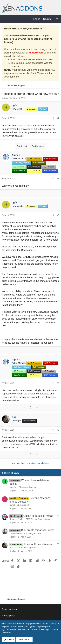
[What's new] (57, 19)
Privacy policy (8, 615)
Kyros (12, 505)
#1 (58, 118)
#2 (58, 178)
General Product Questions (28, 533)
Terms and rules (9, 609)
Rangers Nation (17, 519)
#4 (58, 383)
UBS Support (23, 505)
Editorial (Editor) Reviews (39, 544)
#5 (58, 430)
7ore (12, 533)
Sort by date (22, 146)
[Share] (53, 118)
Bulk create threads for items (38, 530)
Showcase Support (28, 487)
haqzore (13, 487)
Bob (49, 53)
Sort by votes (38, 146)
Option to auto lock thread (38, 516)
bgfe (6, 98)
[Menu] (4, 19)
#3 (58, 215)
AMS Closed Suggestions (38, 519)
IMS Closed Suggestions (27, 548)
